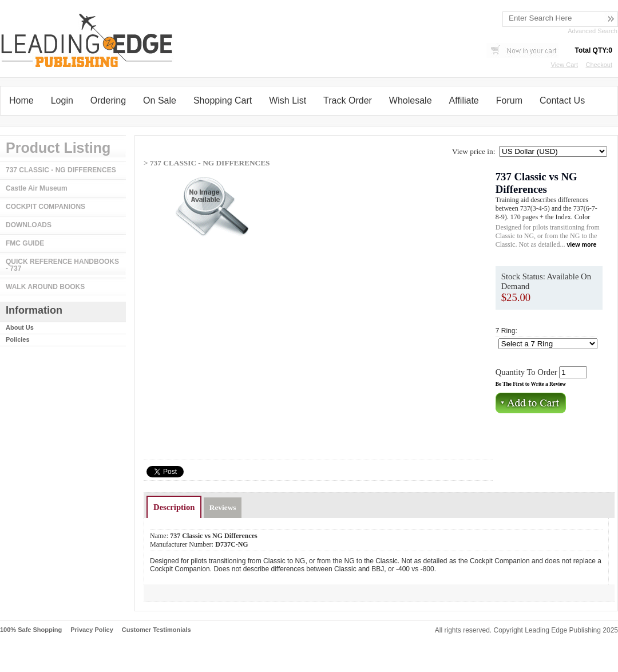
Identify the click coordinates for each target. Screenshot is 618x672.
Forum (509, 100)
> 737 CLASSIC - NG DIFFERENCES (207, 163)
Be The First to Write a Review (531, 384)
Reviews (223, 507)
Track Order (348, 100)
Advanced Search (593, 31)
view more (581, 244)
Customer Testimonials (157, 630)
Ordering (108, 100)
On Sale (160, 100)
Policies (18, 339)
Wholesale (411, 100)
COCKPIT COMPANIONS (45, 207)
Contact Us (562, 100)
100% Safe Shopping (31, 630)
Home (21, 100)
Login (62, 100)
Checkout (599, 65)
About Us (20, 327)
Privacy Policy (92, 630)
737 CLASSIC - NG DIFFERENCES (61, 170)
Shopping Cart (223, 100)
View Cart (564, 65)
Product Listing (58, 148)
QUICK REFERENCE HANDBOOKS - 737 (62, 265)
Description (174, 507)
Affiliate (464, 100)
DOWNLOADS (29, 225)
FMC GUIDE (25, 243)
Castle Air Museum (37, 188)
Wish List (288, 100)
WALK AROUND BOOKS (45, 287)
